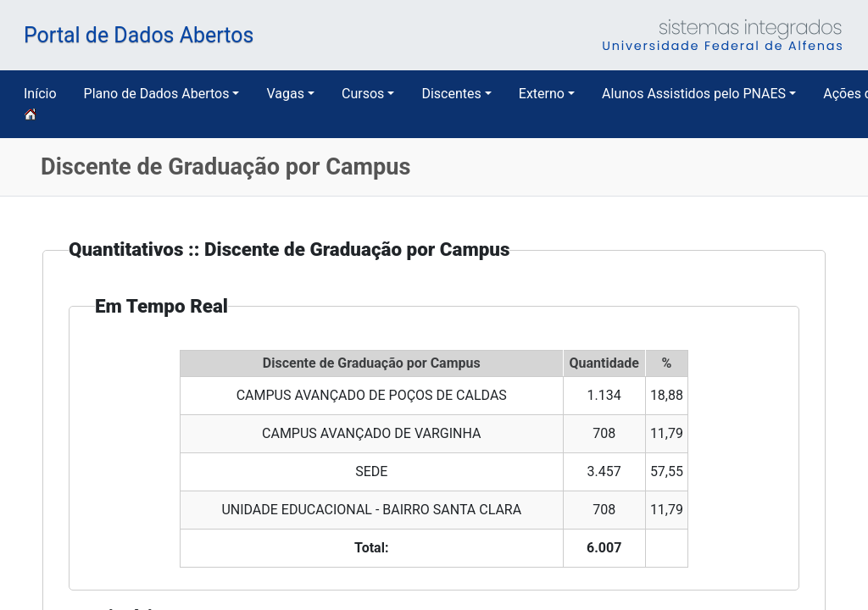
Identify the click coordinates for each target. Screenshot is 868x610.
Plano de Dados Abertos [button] (157, 94)
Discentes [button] (451, 94)
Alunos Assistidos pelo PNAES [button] (694, 94)
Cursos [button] (363, 94)
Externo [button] (542, 94)
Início (40, 104)
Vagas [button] (285, 94)
